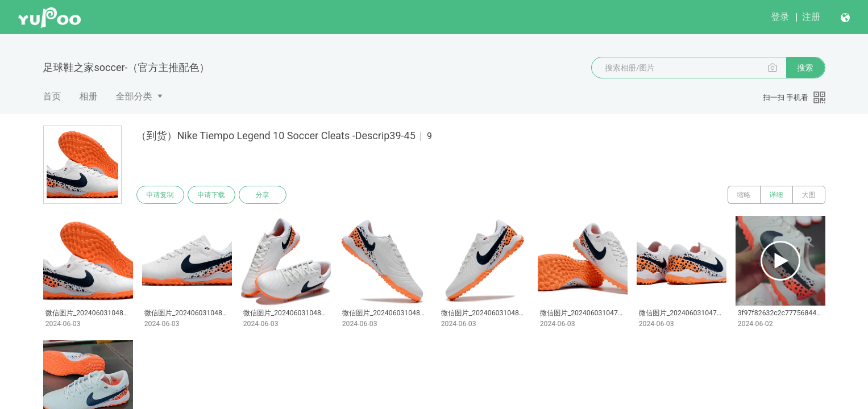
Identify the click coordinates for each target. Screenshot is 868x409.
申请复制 (160, 195)
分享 (263, 195)
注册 (811, 17)
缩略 (744, 195)
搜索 (805, 68)
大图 (809, 195)
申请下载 (211, 195)
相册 (89, 96)
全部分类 (134, 96)
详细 (776, 195)
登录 (780, 17)
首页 (52, 96)
